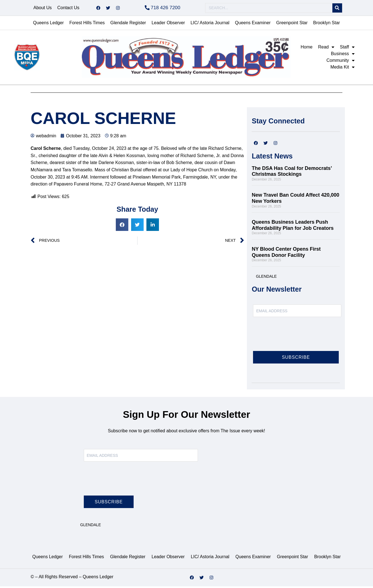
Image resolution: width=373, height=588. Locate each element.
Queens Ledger (48, 24)
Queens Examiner (253, 24)
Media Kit (343, 69)
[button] (122, 226)
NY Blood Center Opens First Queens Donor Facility (286, 254)
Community (341, 62)
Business (343, 55)
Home (307, 49)
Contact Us (68, 8)
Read (326, 49)
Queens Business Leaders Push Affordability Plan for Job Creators (293, 227)
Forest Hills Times (87, 24)
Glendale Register (128, 24)
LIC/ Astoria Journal (210, 24)
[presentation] (295, 339)
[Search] (337, 9)
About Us (43, 8)
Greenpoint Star (292, 24)
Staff (347, 49)
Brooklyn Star (327, 24)
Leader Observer (168, 24)
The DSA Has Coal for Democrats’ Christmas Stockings (292, 173)
